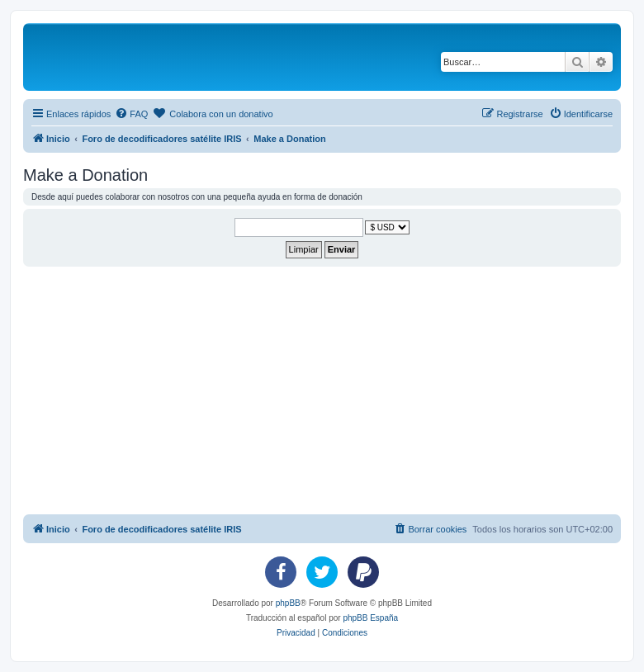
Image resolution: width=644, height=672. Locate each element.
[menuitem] (131, 114)
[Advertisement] (334, 390)
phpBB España (370, 618)
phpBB (288, 603)
